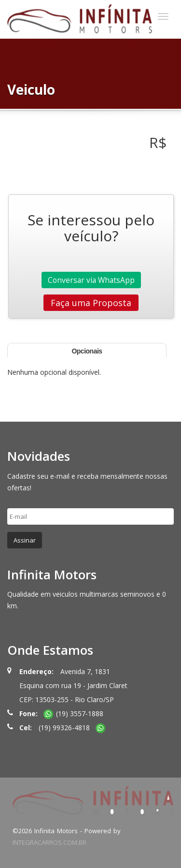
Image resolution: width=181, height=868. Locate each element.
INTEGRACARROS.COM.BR (49, 842)
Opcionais (87, 351)
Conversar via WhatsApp (91, 280)
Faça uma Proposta (91, 303)
